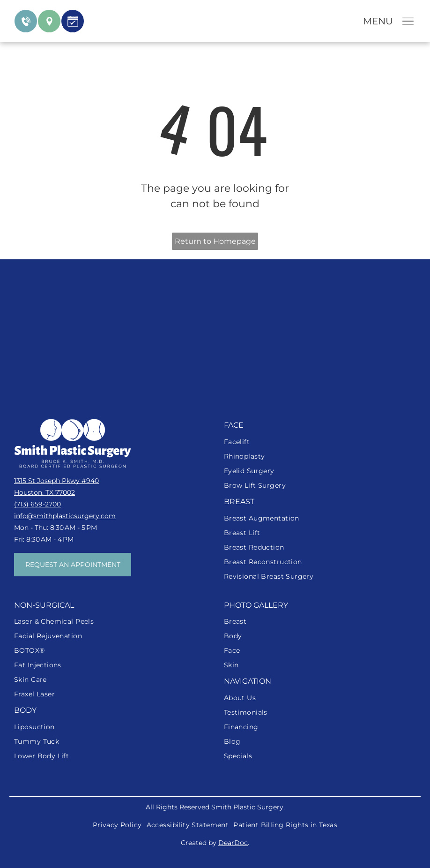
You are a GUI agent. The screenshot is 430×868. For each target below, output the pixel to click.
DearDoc (233, 843)
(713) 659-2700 (37, 504)
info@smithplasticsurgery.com (65, 516)
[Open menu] (408, 21)
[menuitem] (320, 442)
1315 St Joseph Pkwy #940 (56, 481)
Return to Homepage (215, 241)
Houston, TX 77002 (44, 492)
